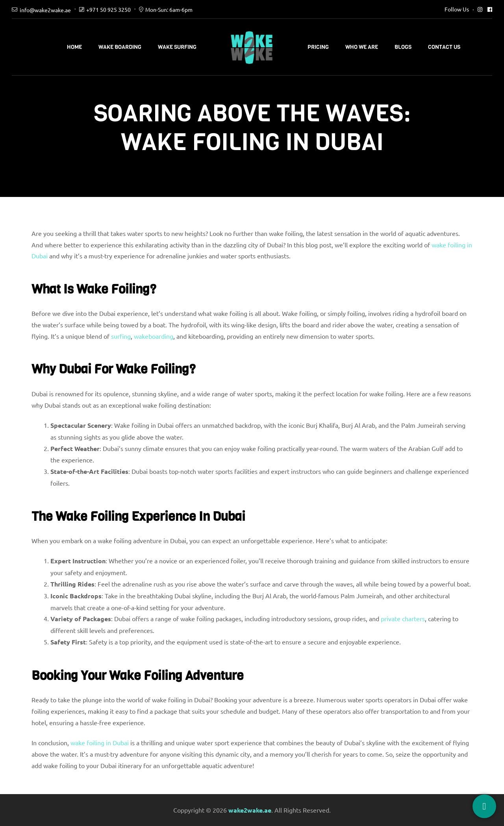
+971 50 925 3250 (108, 9)
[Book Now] (484, 806)
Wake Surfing (177, 47)
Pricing (318, 47)
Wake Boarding (120, 47)
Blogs (403, 47)
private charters (403, 618)
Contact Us (444, 47)
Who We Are (362, 47)
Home (74, 47)
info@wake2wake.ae (45, 10)
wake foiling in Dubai (100, 742)
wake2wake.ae (250, 810)
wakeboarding (154, 336)
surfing (121, 336)
